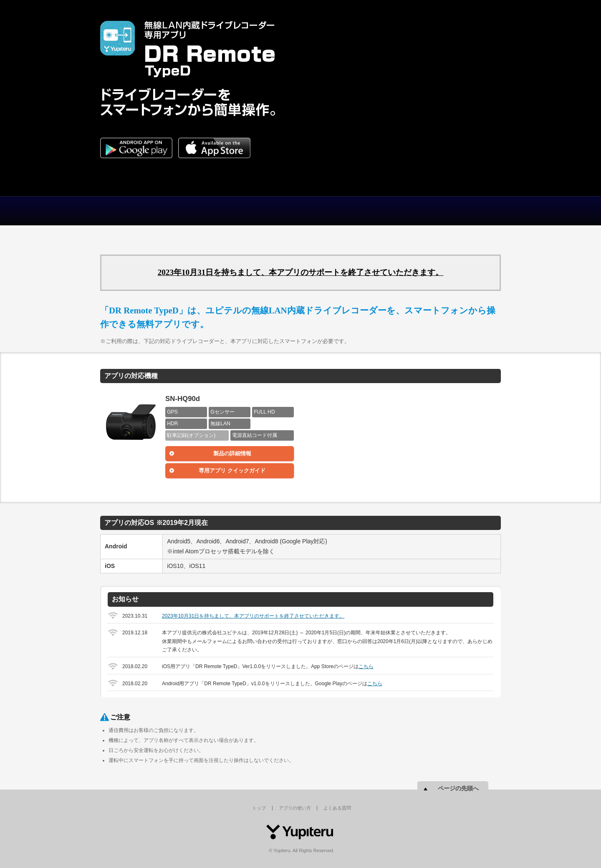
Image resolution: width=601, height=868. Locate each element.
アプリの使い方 (250, 211)
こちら (366, 666)
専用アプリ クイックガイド (232, 471)
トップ (150, 211)
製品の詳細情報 (232, 453)
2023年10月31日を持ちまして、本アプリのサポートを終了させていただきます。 (301, 272)
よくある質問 (351, 211)
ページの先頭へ (458, 788)
